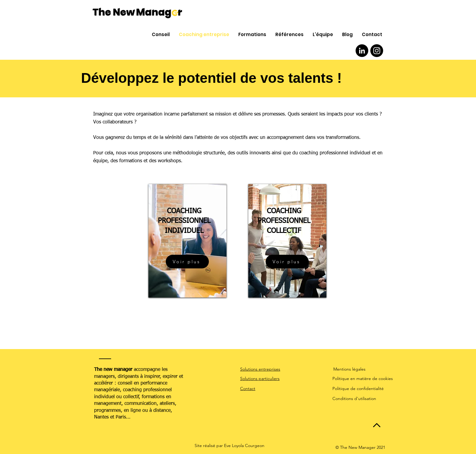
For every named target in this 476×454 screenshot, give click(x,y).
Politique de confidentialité (358, 388)
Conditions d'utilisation (354, 399)
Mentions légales (349, 369)
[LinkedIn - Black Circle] (362, 51)
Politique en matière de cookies (363, 378)
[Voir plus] (187, 262)
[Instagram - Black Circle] (377, 51)
